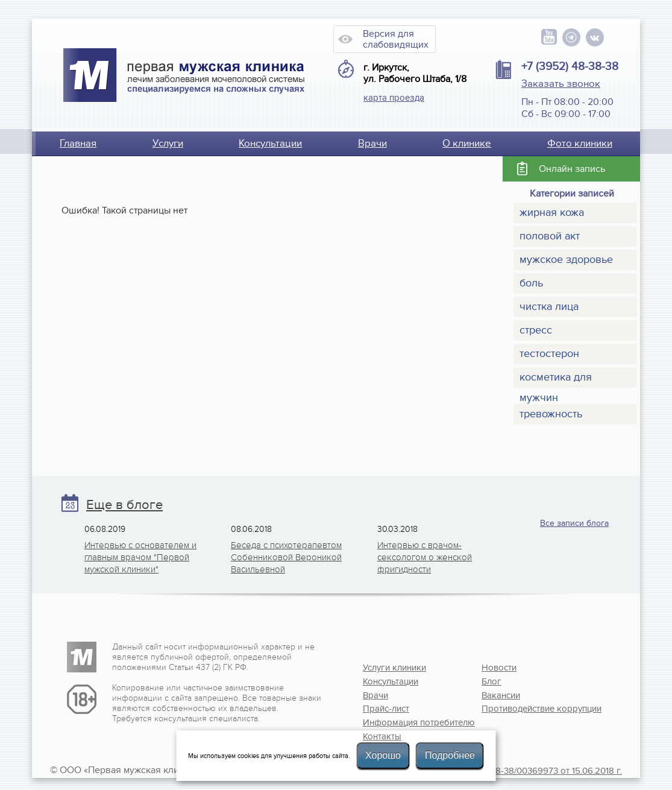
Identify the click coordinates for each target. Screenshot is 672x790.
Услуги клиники (394, 668)
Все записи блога (574, 523)
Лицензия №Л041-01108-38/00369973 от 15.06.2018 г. (513, 771)
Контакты (382, 736)
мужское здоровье (566, 260)
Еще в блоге (124, 505)
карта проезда (394, 98)
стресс (536, 330)
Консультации (270, 144)
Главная (78, 144)
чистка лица (549, 307)
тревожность (551, 414)
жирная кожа (552, 213)
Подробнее (450, 755)
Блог (491, 681)
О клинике (467, 144)
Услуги (168, 144)
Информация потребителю (402, 722)
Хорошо (383, 755)
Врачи (372, 144)
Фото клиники (580, 144)
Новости (499, 668)
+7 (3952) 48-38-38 (570, 66)
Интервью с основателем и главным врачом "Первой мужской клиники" (140, 557)
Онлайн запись (572, 169)
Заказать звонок (561, 84)
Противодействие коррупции (521, 709)
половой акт (550, 236)
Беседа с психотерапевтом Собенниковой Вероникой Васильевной (286, 557)
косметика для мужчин (556, 379)
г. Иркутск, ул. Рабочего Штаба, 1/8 (415, 74)
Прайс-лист (386, 709)
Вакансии (501, 695)
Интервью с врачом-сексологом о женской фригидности (425, 557)
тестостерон (549, 354)
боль (531, 283)
